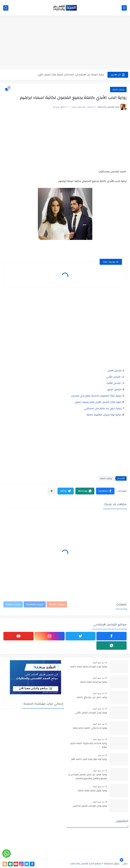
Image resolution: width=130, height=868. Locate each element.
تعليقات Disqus (13, 604)
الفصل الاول (114, 370)
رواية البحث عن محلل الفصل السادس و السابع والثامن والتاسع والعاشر (88, 777)
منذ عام (101, 755)
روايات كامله (118, 90)
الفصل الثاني (113, 377)
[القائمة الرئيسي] (124, 8)
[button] (105, 491)
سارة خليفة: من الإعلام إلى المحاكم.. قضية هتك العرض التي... (71, 75)
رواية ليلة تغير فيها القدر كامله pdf (89, 759)
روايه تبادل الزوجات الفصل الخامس (90, 806)
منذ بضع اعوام (99, 663)
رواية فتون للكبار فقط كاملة (92, 791)
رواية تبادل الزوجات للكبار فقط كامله (89, 667)
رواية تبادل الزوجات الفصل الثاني (91, 713)
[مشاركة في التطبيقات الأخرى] (52, 491)
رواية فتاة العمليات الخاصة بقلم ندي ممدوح (96, 396)
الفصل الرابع (114, 389)
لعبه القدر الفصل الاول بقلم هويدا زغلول (98, 402)
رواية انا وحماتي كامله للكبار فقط (90, 728)
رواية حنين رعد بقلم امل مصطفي (103, 408)
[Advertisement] (65, 43)
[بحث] (6, 8)
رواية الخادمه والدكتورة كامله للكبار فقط (89, 745)
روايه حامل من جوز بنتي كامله (92, 698)
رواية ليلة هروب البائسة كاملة (104, 415)
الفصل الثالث (113, 383)
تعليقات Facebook (35, 604)
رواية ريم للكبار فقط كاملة (94, 682)
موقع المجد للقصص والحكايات (86, 864)
